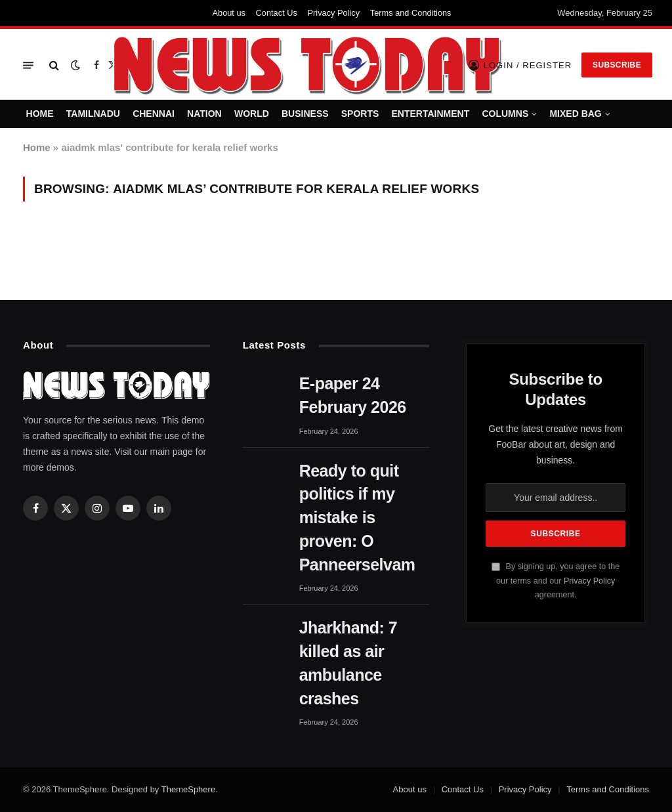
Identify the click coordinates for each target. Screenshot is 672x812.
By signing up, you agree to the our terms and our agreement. (556, 581)
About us (229, 13)
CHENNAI (154, 114)
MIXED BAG (575, 114)
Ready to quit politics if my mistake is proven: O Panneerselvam (357, 518)
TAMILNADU (93, 114)
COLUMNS (505, 114)
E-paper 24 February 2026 (353, 395)
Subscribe (617, 65)
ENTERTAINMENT (431, 114)
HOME (40, 114)
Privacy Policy (334, 13)
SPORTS (360, 114)
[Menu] (28, 65)
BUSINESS (305, 114)
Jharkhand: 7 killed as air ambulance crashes (348, 663)
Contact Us (277, 13)
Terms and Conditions (411, 13)
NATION (204, 114)
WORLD (252, 114)
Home (37, 147)
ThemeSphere (188, 789)
